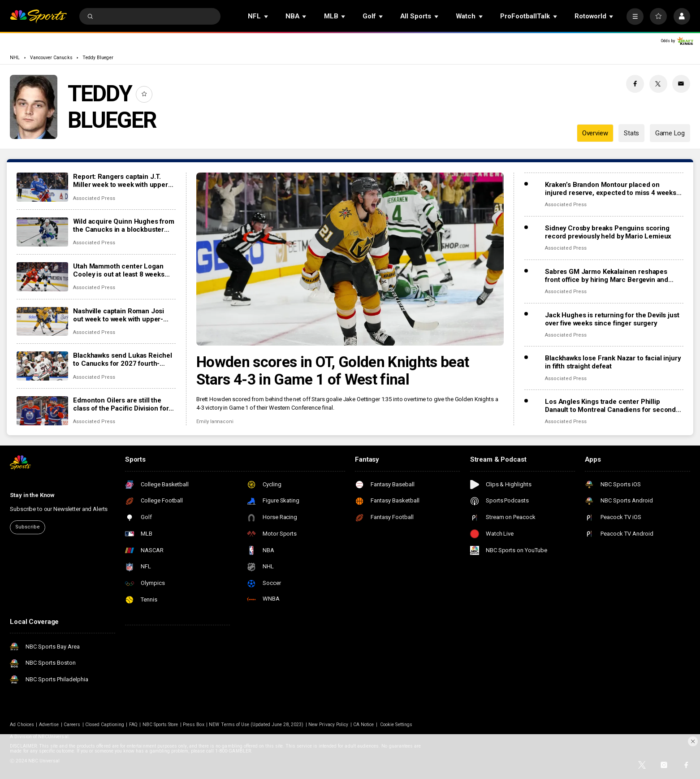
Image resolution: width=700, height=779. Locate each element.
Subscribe (27, 527)
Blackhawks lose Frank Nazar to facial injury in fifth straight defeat (613, 362)
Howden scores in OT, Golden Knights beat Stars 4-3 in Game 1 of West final (333, 371)
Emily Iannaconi (215, 422)
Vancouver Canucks (51, 58)
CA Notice (363, 725)
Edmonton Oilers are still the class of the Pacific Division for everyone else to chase (121, 404)
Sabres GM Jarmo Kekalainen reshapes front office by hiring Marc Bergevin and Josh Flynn (607, 276)
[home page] (38, 16)
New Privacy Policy (328, 725)
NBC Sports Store (160, 725)
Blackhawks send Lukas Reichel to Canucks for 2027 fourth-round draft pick (123, 359)
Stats (631, 133)
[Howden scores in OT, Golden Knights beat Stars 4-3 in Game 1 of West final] (350, 259)
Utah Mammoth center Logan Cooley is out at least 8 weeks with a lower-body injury (119, 270)
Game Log (670, 133)
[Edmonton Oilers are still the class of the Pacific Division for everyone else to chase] (42, 411)
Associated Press (94, 198)
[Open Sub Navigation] (267, 16)
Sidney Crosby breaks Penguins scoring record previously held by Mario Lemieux (608, 232)
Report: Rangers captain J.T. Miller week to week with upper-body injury (122, 181)
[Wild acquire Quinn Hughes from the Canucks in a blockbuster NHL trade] (42, 232)
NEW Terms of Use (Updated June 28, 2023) (256, 725)
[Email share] (681, 84)
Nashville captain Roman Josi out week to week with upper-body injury (119, 315)
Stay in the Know (32, 495)
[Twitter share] (658, 84)
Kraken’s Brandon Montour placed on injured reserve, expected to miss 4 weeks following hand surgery (611, 189)
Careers (72, 725)
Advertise (49, 725)
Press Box (193, 725)
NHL (15, 58)
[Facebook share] (635, 84)
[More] (635, 16)
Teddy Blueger (98, 58)
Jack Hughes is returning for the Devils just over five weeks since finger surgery (612, 319)
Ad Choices (22, 725)
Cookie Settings (396, 725)
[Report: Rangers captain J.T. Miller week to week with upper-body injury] (42, 187)
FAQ (133, 725)
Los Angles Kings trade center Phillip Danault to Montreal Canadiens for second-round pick (612, 406)
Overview (595, 133)
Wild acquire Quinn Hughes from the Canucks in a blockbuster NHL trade (124, 225)
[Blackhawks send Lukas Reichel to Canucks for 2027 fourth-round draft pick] (42, 366)
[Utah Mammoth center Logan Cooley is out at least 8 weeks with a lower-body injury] (42, 277)
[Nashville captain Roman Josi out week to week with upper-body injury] (42, 322)
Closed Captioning (105, 725)
